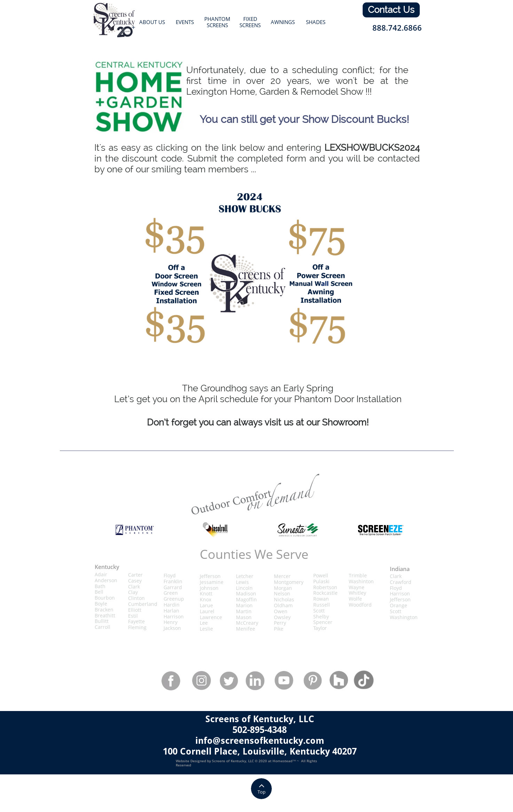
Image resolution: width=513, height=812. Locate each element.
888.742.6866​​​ (397, 28)
